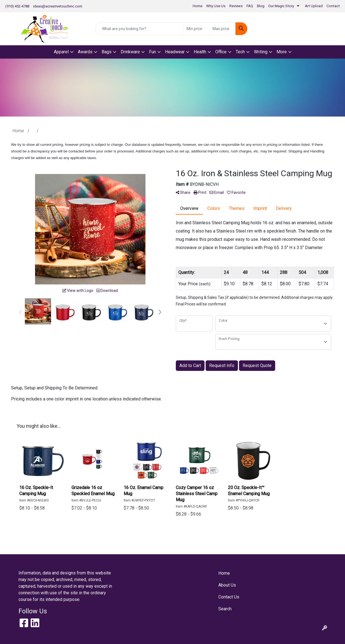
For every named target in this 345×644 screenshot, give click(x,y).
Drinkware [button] (130, 52)
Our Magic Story (281, 6)
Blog (261, 6)
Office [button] (221, 52)
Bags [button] (107, 52)
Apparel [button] (61, 52)
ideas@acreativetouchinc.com (58, 6)
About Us (227, 585)
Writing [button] (261, 52)
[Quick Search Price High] (223, 29)
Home (197, 6)
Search (225, 609)
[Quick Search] (140, 29)
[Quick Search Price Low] (197, 29)
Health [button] (200, 52)
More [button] (282, 52)
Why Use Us (216, 6)
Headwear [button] (175, 52)
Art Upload (314, 6)
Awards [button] (85, 52)
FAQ (250, 6)
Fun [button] (152, 52)
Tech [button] (240, 52)
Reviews (236, 6)
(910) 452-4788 (17, 6)
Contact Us (229, 597)
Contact (333, 6)
